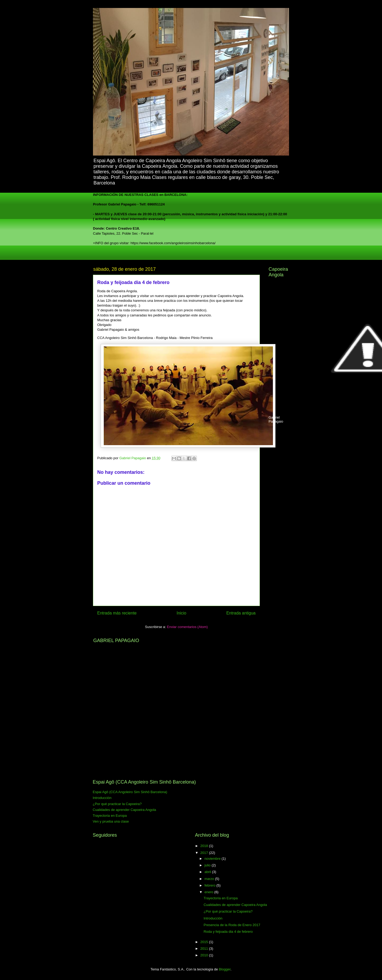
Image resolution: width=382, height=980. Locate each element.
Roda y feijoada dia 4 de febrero (228, 932)
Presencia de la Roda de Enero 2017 (232, 925)
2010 (205, 955)
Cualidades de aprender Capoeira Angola (124, 810)
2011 (205, 949)
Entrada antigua (241, 613)
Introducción (102, 798)
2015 (205, 942)
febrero (211, 885)
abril (208, 872)
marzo (210, 879)
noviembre (213, 859)
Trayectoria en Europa (110, 816)
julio (208, 865)
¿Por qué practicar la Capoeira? (117, 804)
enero (209, 892)
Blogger (225, 969)
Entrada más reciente (117, 613)
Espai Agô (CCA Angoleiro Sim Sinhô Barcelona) (130, 792)
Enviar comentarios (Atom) (187, 627)
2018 (205, 846)
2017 (205, 853)
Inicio (181, 613)
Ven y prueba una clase (111, 821)
